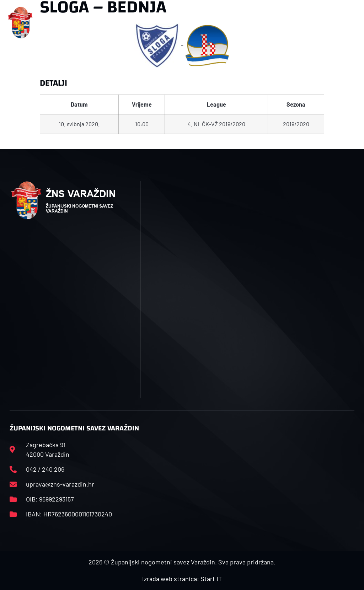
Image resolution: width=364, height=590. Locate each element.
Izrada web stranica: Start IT (182, 579)
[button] (120, 23)
